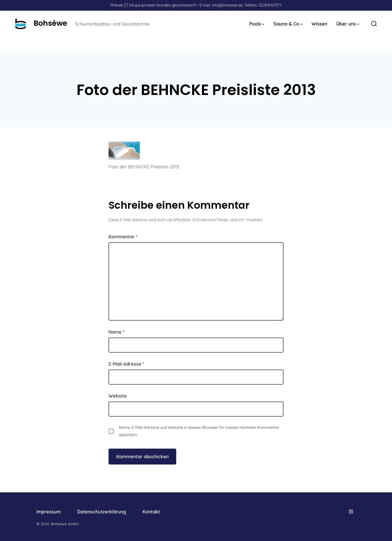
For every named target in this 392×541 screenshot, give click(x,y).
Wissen (319, 24)
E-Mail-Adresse (126, 364)
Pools (257, 24)
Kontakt (151, 512)
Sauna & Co (288, 24)
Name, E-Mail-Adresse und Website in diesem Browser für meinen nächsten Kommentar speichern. (199, 431)
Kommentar (123, 237)
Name (116, 332)
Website (118, 396)
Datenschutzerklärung (102, 512)
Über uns (348, 24)
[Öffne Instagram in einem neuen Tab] (351, 512)
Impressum (49, 512)
